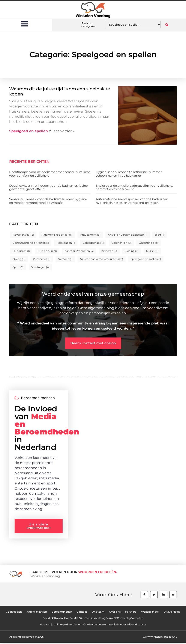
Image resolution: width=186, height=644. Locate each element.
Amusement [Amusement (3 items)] (90, 235)
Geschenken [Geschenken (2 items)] (121, 243)
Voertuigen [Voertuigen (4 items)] (40, 267)
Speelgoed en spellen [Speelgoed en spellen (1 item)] (146, 259)
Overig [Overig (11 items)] (19, 259)
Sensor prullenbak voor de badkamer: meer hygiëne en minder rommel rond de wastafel (48, 201)
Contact (82, 613)
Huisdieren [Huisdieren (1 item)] (21, 251)
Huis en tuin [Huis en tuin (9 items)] (47, 251)
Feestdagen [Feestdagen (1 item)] (66, 243)
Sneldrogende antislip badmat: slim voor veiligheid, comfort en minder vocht (134, 187)
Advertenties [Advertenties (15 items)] (23, 235)
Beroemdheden (62, 613)
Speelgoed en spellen (28, 131)
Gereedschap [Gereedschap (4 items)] (93, 243)
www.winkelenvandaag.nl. (160, 638)
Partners (131, 613)
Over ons (115, 613)
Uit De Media (172, 613)
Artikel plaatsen (37, 613)
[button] (24, 24)
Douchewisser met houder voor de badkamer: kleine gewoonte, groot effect (48, 187)
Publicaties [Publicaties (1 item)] (42, 259)
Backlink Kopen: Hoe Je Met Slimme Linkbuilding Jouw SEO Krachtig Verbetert (93, 619)
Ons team (98, 613)
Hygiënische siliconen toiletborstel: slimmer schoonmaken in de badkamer (129, 174)
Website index (150, 613)
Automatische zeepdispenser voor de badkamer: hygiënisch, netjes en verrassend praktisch (132, 201)
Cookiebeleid (14, 613)
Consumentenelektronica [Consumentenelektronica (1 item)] (31, 243)
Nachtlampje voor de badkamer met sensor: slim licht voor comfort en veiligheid (50, 174)
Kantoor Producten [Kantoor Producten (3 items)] (79, 251)
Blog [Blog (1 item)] (160, 235)
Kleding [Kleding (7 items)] (132, 251)
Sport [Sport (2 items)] (18, 267)
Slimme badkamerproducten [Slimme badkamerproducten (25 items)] (102, 259)
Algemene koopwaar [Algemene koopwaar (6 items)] (57, 235)
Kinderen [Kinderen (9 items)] (109, 251)
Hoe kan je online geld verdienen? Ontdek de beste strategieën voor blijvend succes (93, 626)
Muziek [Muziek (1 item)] (152, 251)
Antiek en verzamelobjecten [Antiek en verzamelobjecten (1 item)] (128, 235)
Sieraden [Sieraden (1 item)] (65, 259)
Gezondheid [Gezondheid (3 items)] (148, 243)
